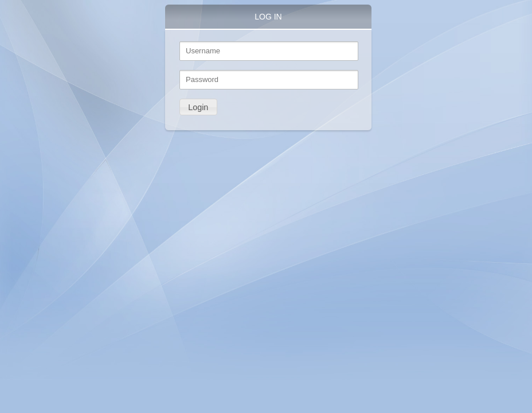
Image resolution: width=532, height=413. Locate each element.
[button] (198, 107)
